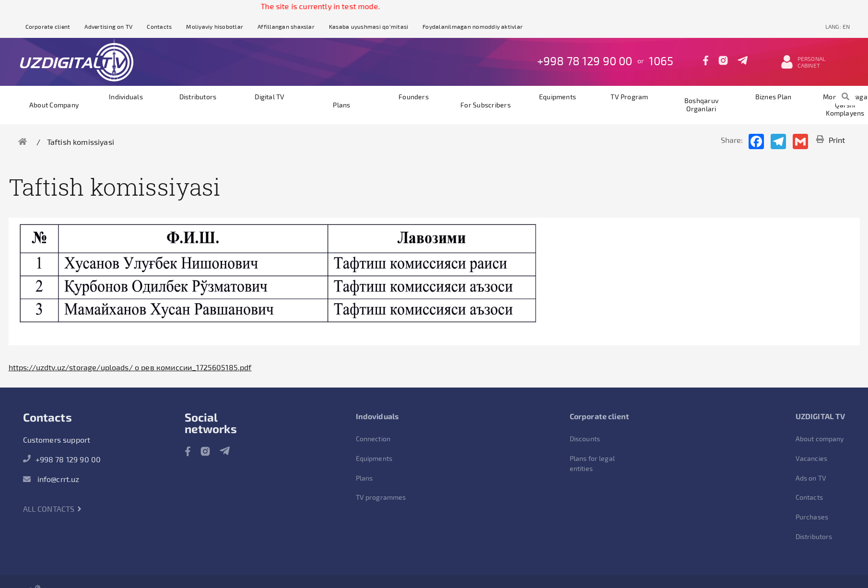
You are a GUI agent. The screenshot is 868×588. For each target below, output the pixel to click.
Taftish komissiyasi (81, 142)
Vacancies (811, 458)
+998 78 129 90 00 (585, 61)
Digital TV (270, 97)
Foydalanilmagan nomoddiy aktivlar (473, 26)
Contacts (159, 26)
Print (831, 140)
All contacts (53, 509)
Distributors (198, 97)
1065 (661, 61)
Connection (373, 439)
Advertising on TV (108, 26)
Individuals (126, 97)
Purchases (812, 517)
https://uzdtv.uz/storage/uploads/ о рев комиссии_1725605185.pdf (130, 367)
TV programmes (381, 497)
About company (54, 105)
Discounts (585, 439)
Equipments (557, 97)
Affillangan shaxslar (286, 26)
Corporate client (48, 26)
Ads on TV (811, 478)
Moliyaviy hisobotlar (215, 26)
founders (414, 97)
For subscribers (486, 105)
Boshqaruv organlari (701, 105)
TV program (629, 97)
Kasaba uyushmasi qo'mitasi (369, 26)
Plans (341, 105)
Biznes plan (774, 97)
